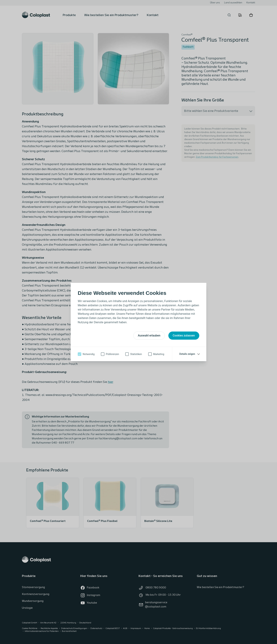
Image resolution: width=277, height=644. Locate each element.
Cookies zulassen (184, 335)
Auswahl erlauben (149, 335)
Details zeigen (187, 354)
